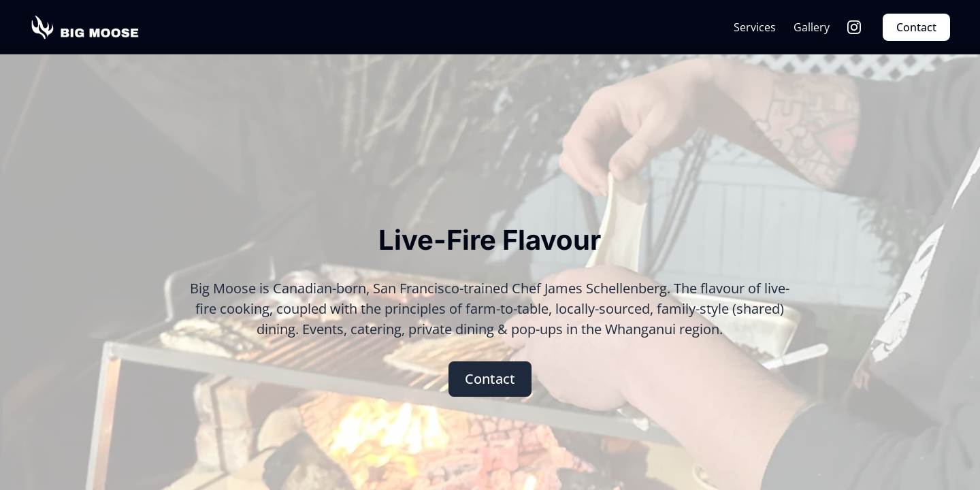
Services (755, 27)
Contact (916, 27)
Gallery (812, 27)
